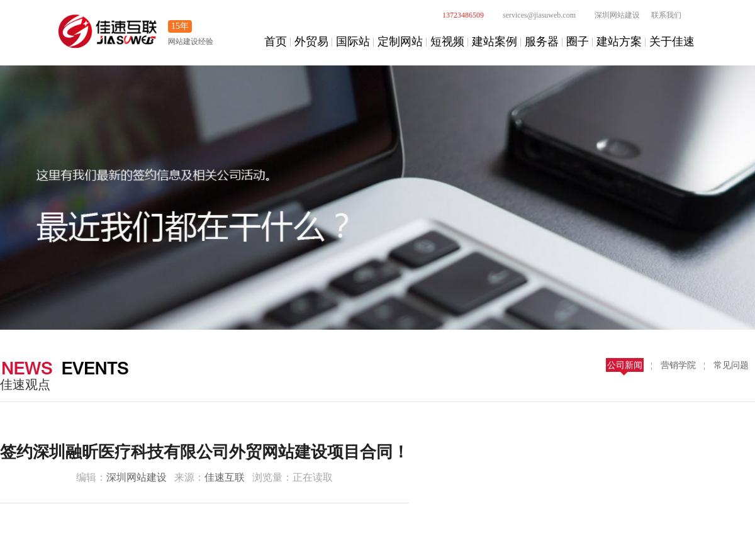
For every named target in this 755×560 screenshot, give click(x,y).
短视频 (447, 42)
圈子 (578, 42)
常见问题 (731, 365)
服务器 (542, 42)
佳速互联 (225, 477)
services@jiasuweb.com (532, 15)
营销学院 (678, 365)
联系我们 (666, 15)
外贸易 (311, 42)
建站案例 (495, 42)
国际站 (353, 42)
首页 (276, 42)
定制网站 (400, 42)
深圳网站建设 (610, 15)
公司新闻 (625, 365)
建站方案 (619, 42)
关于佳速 (672, 42)
